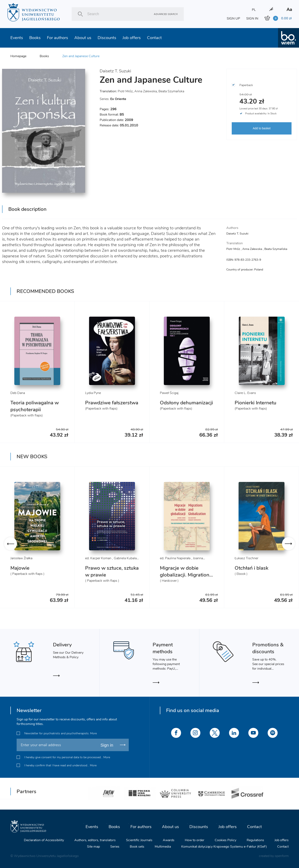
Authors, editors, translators (95, 840)
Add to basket (262, 128)
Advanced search (166, 14)
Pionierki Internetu (255, 403)
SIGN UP (233, 19)
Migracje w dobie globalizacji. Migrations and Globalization (186, 575)
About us (83, 38)
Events (17, 38)
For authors (58, 38)
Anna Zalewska (146, 91)
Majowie (20, 568)
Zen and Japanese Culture (81, 56)
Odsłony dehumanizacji (186, 403)
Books (35, 38)
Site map (93, 847)
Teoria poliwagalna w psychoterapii (35, 406)
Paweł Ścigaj (169, 393)
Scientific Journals (139, 840)
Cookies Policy (225, 840)
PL (254, 10)
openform (282, 856)
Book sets (137, 847)
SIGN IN (252, 19)
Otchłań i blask (251, 568)
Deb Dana (18, 393)
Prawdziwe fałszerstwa (112, 403)
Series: (113, 99)
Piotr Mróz (125, 91)
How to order (195, 840)
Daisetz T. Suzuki (115, 71)
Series (115, 847)
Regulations (255, 840)
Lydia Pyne (93, 393)
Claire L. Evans (245, 393)
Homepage (18, 56)
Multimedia (163, 847)
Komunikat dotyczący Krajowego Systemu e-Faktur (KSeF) (224, 847)
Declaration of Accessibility (44, 840)
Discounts (107, 38)
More (93, 733)
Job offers (132, 38)
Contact (154, 38)
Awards (169, 840)
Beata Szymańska (171, 91)
